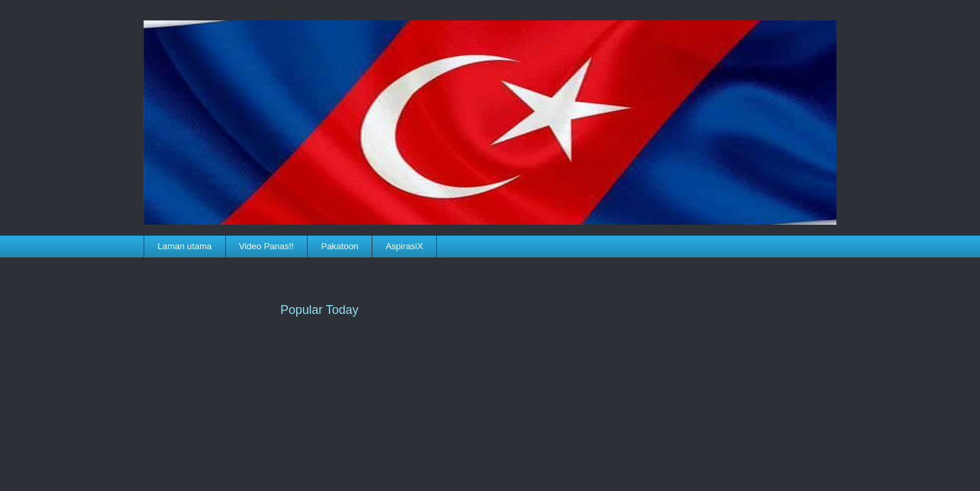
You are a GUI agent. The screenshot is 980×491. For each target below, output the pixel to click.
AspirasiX (405, 246)
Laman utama (185, 246)
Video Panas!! (266, 246)
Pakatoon (340, 246)
